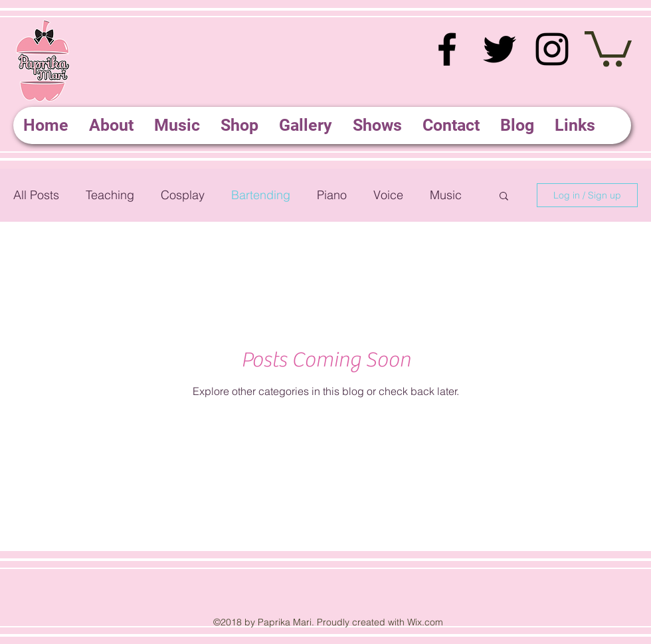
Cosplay (183, 195)
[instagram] (552, 49)
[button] (608, 47)
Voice (388, 195)
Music (446, 195)
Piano (332, 195)
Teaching (110, 195)
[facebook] (447, 49)
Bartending (261, 195)
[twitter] (500, 49)
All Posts (36, 195)
